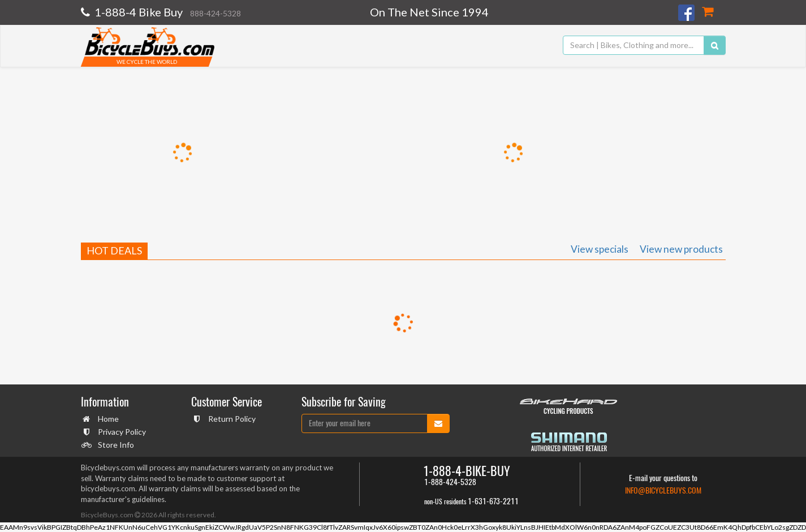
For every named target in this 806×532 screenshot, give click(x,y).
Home (107, 419)
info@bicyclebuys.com (663, 490)
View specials (600, 249)
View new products (681, 249)
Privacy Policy (120, 432)
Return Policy (230, 419)
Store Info (115, 445)
